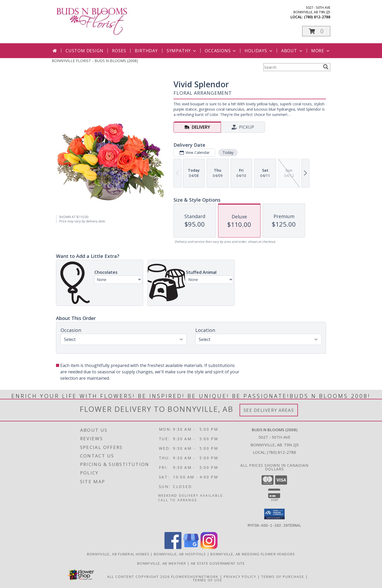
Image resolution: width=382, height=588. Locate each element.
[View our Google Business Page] (191, 547)
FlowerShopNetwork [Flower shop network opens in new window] (195, 576)
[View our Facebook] (173, 547)
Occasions (221, 51)
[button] (316, 31)
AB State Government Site (218, 563)
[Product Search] (292, 67)
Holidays (259, 51)
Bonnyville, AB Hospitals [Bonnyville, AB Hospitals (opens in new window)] (180, 554)
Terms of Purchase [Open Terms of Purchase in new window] (283, 576)
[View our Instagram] (209, 547)
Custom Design (84, 51)
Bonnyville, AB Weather (162, 563)
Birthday (146, 51)
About (292, 51)
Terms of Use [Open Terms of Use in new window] (208, 580)
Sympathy (182, 51)
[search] (326, 67)
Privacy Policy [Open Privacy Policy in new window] (240, 576)
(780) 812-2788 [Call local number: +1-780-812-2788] (317, 17)
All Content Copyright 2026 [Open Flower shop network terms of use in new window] (138, 576)
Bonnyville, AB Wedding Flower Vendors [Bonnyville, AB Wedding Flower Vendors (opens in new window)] (253, 554)
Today (228, 152)
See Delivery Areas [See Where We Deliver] (269, 410)
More (321, 51)
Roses (119, 51)
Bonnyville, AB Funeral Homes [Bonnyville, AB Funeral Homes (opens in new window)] (118, 554)
